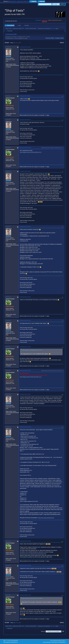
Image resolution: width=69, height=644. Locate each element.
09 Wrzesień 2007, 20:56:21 (25, 541)
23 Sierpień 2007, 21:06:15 (25, 227)
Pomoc (52, 641)
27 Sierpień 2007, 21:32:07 (25, 394)
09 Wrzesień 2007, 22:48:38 (25, 566)
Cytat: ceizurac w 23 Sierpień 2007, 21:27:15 (32, 350)
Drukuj (62, 43)
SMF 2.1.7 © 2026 (7, 641)
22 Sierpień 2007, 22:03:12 (25, 120)
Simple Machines (15, 641)
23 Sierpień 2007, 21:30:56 (25, 347)
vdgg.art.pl (44, 20)
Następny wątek (59, 38)
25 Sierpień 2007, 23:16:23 (25, 371)
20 (20, 43)
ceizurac (8, 47)
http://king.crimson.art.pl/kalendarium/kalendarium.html (33, 554)
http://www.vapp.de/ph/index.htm (46, 518)
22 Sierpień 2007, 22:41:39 (25, 148)
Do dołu (7, 43)
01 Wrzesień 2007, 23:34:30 (25, 427)
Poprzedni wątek (50, 38)
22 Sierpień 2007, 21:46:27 (25, 47)
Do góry (7, 623)
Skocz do (43, 631)
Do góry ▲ (63, 641)
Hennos (8, 96)
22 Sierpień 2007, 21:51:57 (25, 96)
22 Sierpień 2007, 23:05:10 (25, 171)
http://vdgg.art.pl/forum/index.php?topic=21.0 (31, 152)
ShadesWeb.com (14, 642)
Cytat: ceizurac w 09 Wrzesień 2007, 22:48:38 (32, 598)
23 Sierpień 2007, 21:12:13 (25, 297)
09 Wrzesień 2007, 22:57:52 (25, 595)
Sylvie (57, 29)
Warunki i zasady (57, 641)
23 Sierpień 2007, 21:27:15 (25, 321)
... (19, 43)
